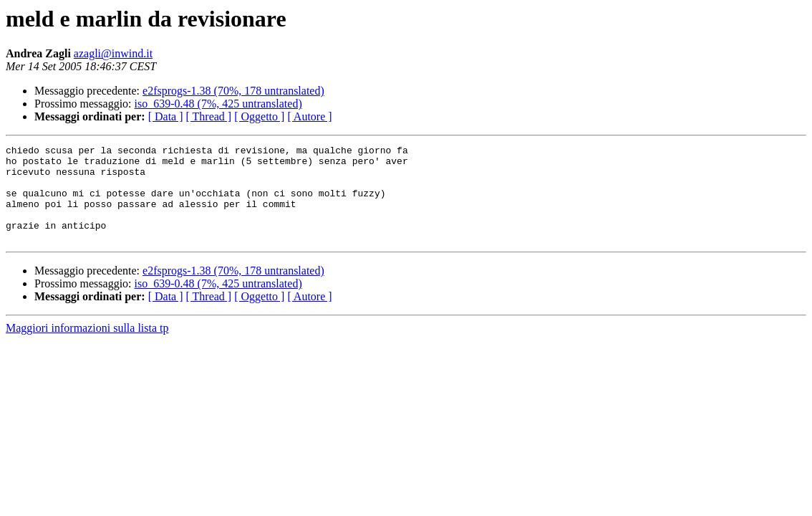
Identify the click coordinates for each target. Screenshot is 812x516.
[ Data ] (166, 116)
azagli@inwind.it (113, 53)
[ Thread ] (209, 116)
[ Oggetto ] (259, 116)
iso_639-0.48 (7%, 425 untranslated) (218, 104)
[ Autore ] (309, 116)
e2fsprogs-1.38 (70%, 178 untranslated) (233, 91)
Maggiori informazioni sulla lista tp (87, 347)
